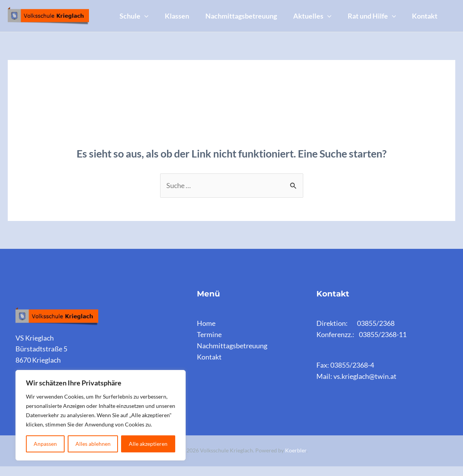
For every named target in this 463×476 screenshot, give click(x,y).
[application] (146, 10)
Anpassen (45, 444)
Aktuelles (320, 10)
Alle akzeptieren (148, 444)
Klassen (180, 10)
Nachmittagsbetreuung (247, 10)
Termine (209, 344)
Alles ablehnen (93, 444)
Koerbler (296, 460)
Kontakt (133, 31)
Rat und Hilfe (382, 10)
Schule (135, 10)
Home (206, 333)
